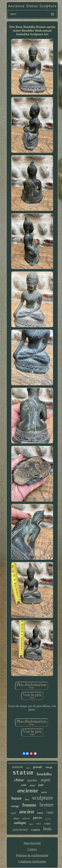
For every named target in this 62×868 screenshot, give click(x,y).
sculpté (47, 824)
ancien (27, 812)
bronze (46, 805)
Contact (32, 849)
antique (20, 823)
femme (29, 805)
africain (26, 818)
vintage (15, 806)
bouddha (44, 774)
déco (31, 824)
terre (40, 813)
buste (17, 798)
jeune (32, 785)
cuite (24, 785)
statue (23, 773)
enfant (39, 824)
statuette (18, 767)
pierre (38, 818)
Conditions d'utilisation (32, 862)
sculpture (43, 798)
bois (47, 829)
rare (50, 812)
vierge (49, 767)
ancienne (28, 791)
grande (38, 767)
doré (28, 768)
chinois (16, 819)
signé (45, 780)
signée (36, 830)
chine (19, 780)
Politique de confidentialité (32, 855)
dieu (27, 799)
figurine (48, 819)
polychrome (20, 830)
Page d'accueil (32, 843)
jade (41, 785)
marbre (32, 780)
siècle (44, 792)
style (13, 813)
